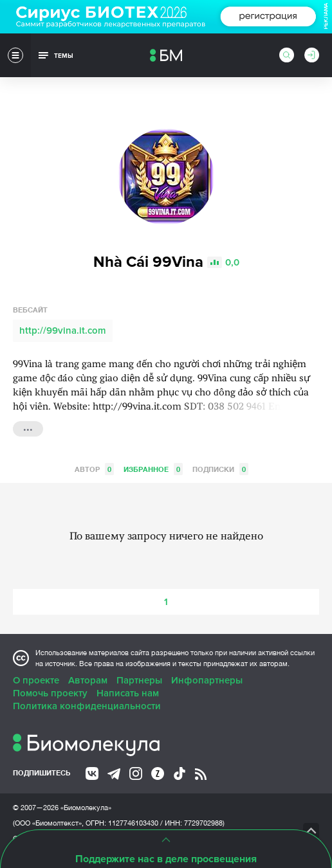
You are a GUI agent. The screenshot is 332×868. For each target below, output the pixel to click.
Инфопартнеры (207, 680)
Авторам (88, 680)
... (28, 428)
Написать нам (128, 693)
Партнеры (139, 680)
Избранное (153, 469)
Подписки (220, 469)
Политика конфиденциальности (87, 706)
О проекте (36, 680)
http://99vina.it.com (63, 330)
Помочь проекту (50, 693)
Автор (94, 469)
